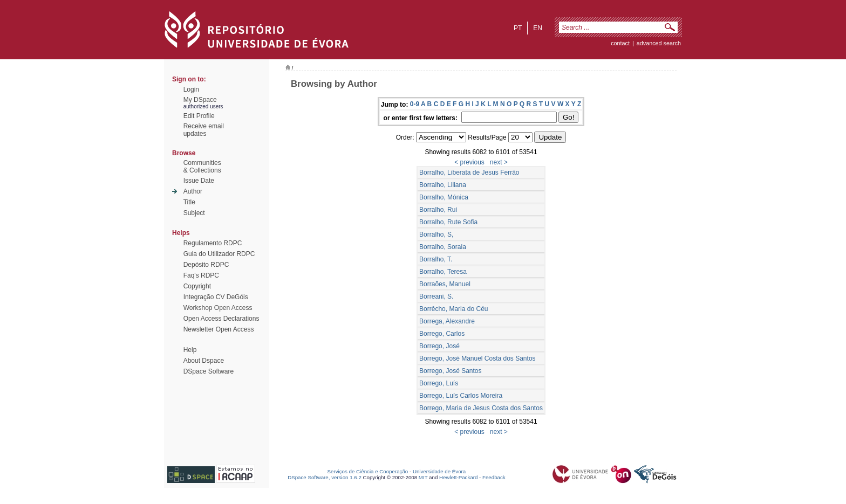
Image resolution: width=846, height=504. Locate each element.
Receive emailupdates (204, 130)
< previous (469, 162)
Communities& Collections (202, 167)
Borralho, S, (436, 234)
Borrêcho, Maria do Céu (453, 309)
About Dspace (204, 361)
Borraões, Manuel (445, 284)
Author (193, 191)
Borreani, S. (436, 296)
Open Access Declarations (221, 319)
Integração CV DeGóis (216, 297)
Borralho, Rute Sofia (448, 222)
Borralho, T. (436, 259)
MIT (423, 477)
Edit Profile (199, 116)
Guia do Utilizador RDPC (219, 254)
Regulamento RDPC (213, 243)
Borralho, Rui (438, 210)
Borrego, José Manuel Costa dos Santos (477, 358)
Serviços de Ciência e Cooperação (368, 471)
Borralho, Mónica (444, 197)
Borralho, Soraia (443, 247)
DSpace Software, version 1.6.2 (325, 477)
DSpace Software (209, 371)
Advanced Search (659, 43)
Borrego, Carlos (442, 334)
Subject (194, 213)
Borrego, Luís (439, 383)
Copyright (197, 286)
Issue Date (199, 181)
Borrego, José (439, 346)
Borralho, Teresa (443, 272)
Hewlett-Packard (458, 477)
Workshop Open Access (218, 308)
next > (499, 162)
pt (518, 28)
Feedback (494, 477)
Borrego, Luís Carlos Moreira (461, 396)
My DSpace (200, 100)
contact (620, 43)
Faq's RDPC (201, 275)
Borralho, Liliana (443, 185)
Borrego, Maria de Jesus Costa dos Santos (481, 408)
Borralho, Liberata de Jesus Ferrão (469, 172)
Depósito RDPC (206, 265)
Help (190, 350)
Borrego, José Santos (450, 371)
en (538, 28)
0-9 (415, 104)
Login (191, 89)
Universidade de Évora (439, 471)
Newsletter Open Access (219, 329)
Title (189, 202)
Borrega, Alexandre (447, 321)
